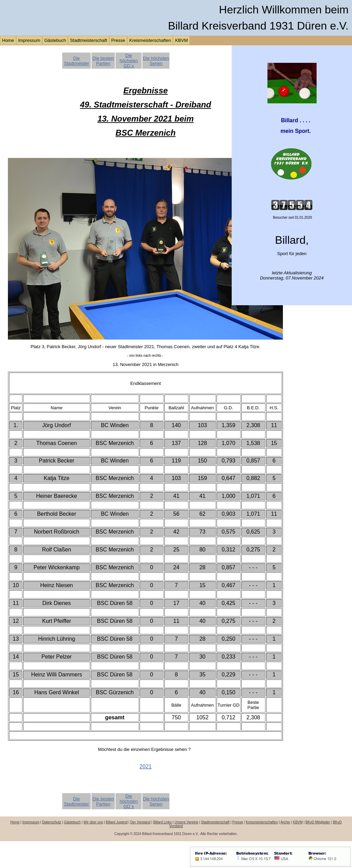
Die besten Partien (103, 61)
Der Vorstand (140, 822)
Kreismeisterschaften (150, 40)
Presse (118, 40)
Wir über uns (93, 822)
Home (8, 40)
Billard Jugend (117, 822)
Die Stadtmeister (76, 61)
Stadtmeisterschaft (89, 40)
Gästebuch (55, 40)
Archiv (285, 822)
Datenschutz (52, 822)
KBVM (181, 40)
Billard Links (163, 822)
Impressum (29, 40)
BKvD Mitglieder (318, 822)
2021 (146, 767)
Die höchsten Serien (156, 61)
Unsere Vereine (186, 822)
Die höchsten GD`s (129, 61)
